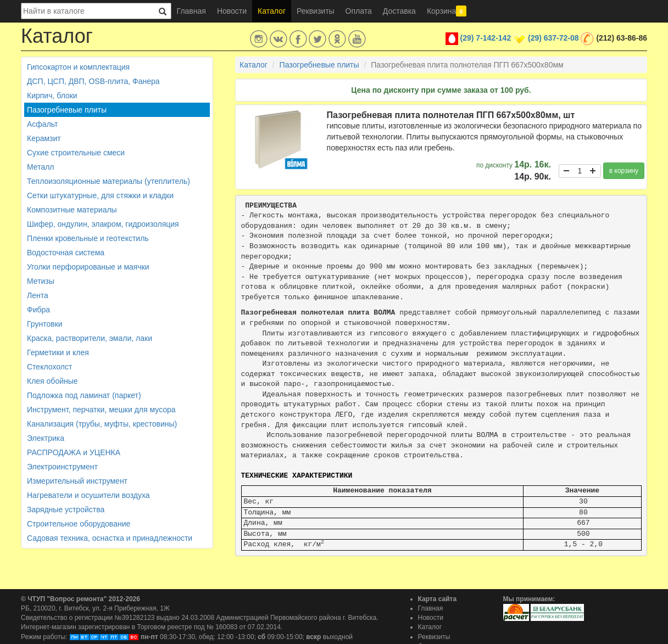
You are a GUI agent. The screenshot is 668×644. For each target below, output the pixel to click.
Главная (191, 11)
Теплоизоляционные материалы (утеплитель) (108, 181)
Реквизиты (316, 11)
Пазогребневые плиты (67, 110)
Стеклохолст (49, 367)
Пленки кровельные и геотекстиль (88, 238)
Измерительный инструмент (77, 481)
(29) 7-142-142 (486, 38)
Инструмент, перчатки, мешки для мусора (101, 410)
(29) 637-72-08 (553, 38)
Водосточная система (66, 253)
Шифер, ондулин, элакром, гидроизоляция (103, 224)
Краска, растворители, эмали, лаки (90, 338)
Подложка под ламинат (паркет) (84, 395)
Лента (38, 295)
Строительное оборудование (79, 524)
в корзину (624, 171)
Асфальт (42, 124)
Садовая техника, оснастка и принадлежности (110, 538)
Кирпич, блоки (52, 96)
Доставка (399, 11)
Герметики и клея (58, 352)
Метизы (41, 281)
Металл (41, 167)
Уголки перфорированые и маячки (88, 267)
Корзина (447, 11)
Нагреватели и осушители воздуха (88, 495)
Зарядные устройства (66, 509)
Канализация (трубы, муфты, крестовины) (102, 424)
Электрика (46, 438)
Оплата (359, 11)
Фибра (38, 310)
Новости (232, 11)
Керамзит (44, 138)
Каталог (272, 11)
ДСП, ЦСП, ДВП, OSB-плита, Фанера (93, 81)
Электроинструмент (62, 467)
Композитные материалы (72, 210)
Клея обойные (52, 381)
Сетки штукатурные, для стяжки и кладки (100, 195)
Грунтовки (45, 324)
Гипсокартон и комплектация (78, 67)
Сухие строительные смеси (76, 153)
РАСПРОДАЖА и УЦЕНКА (74, 452)
